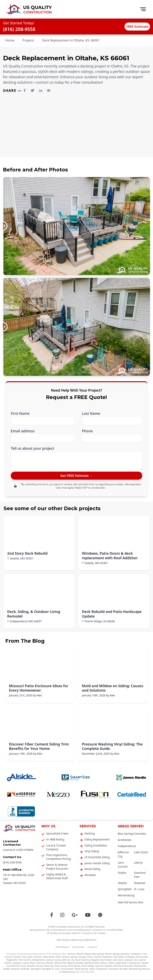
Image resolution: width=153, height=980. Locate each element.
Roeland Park (140, 967)
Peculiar (39, 967)
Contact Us (92, 948)
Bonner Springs (112, 955)
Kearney (85, 961)
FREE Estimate (133, 26)
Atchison (72, 955)
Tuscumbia (113, 970)
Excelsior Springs (70, 958)
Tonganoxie (102, 970)
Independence (127, 847)
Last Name (91, 413)
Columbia (140, 835)
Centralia (17, 958)
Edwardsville (49, 958)
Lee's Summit (140, 961)
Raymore (99, 967)
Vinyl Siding (92, 852)
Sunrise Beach (67, 970)
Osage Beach (121, 964)
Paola (23, 967)
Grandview (125, 841)
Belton (88, 955)
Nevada (79, 964)
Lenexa (8, 964)
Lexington (17, 964)
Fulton (90, 958)
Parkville (31, 967)
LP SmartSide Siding (97, 858)
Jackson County (54, 961)
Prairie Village (88, 967)
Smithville (25, 970)
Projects (28, 40)
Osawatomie (134, 964)
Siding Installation (96, 846)
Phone (87, 431)
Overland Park (13, 967)
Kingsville (95, 961)
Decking (90, 834)
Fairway (82, 958)
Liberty (138, 863)
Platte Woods (74, 967)
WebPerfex (91, 941)
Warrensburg (126, 896)
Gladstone (107, 958)
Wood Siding (92, 870)
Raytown (109, 967)
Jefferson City (68, 961)
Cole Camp (27, 958)
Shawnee (140, 884)
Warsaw (146, 970)
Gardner (98, 958)
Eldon (58, 958)
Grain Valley (118, 958)
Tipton (92, 970)
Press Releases (62, 948)
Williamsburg (69, 973)
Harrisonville (142, 958)
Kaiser (78, 961)
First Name (20, 413)
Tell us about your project (32, 448)
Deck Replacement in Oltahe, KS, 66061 (71, 40)
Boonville (125, 955)
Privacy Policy (78, 948)
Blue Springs (126, 835)
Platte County (61, 967)
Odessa (103, 964)
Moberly (71, 964)
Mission (50, 964)
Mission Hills (60, 964)
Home (10, 40)
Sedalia (122, 884)
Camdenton (136, 955)
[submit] (76, 476)
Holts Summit (25, 961)
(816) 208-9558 (19, 29)
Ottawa (145, 964)
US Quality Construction (68, 927)
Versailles (124, 970)
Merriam (41, 964)
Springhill (46, 970)
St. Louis (139, 890)
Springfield (125, 890)
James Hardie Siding (97, 864)
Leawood (128, 961)
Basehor (80, 955)
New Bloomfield (91, 964)
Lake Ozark (141, 853)
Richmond (119, 967)
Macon (33, 964)
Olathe (122, 874)
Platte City (49, 967)
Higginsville (12, 961)
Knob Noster (106, 961)
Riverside (129, 967)
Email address (23, 431)
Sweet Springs (81, 970)
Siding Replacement (97, 840)
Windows (90, 876)
